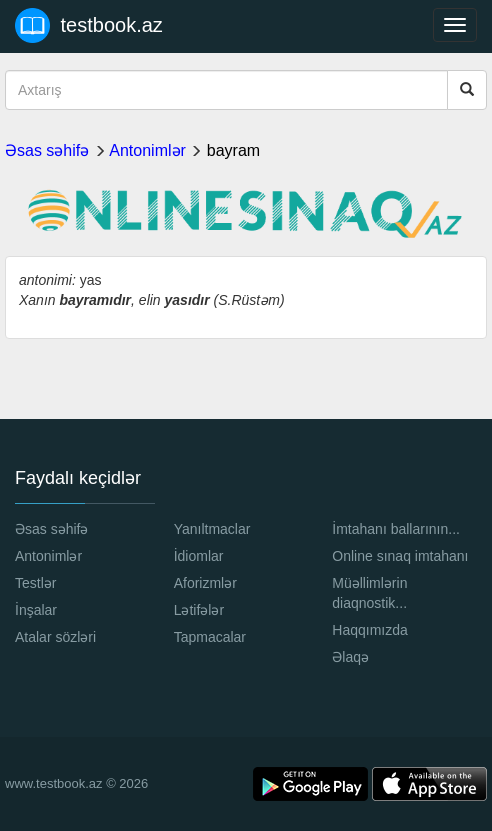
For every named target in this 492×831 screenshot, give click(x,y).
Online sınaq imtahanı (400, 556)
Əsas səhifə (47, 150)
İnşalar (36, 610)
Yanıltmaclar (212, 529)
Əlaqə (350, 657)
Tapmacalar (210, 637)
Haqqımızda (369, 630)
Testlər (35, 583)
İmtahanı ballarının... (396, 529)
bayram (233, 150)
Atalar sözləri (55, 637)
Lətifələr (199, 610)
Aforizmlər (205, 583)
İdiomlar (199, 556)
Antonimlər (147, 150)
